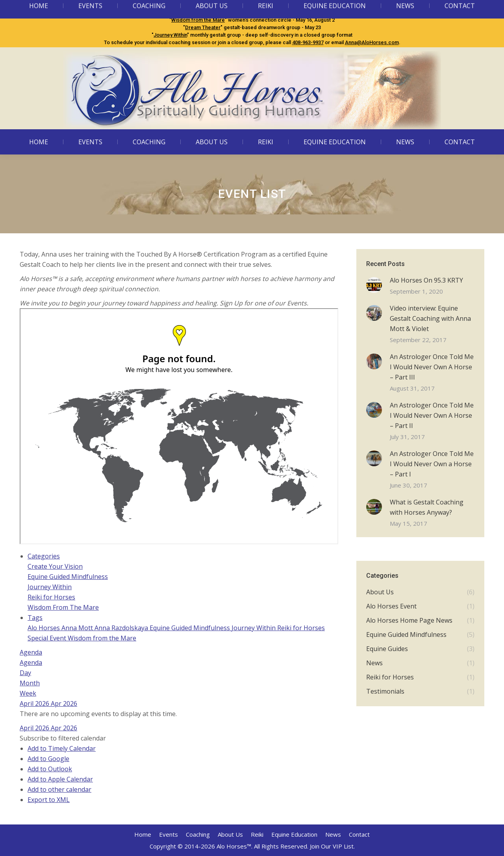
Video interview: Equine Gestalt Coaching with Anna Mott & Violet (430, 318)
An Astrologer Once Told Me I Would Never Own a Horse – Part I (432, 464)
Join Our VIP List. (332, 846)
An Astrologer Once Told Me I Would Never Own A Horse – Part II (432, 415)
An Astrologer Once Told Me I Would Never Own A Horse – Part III (432, 367)
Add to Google (48, 759)
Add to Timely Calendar (62, 748)
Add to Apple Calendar (60, 779)
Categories (44, 556)
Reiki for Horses (51, 597)
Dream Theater (203, 27)
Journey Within (170, 35)
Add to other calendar (59, 789)
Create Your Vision (55, 566)
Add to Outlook (50, 769)
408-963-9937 (308, 42)
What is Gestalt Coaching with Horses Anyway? (427, 507)
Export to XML (49, 800)
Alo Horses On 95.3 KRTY (426, 280)
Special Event (48, 638)
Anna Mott (78, 628)
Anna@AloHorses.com (372, 42)
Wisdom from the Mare (198, 20)
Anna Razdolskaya (122, 628)
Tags (35, 618)
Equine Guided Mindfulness (208, 12)
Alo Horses (44, 628)
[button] (63, 738)
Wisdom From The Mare (63, 607)
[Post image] (374, 285)
